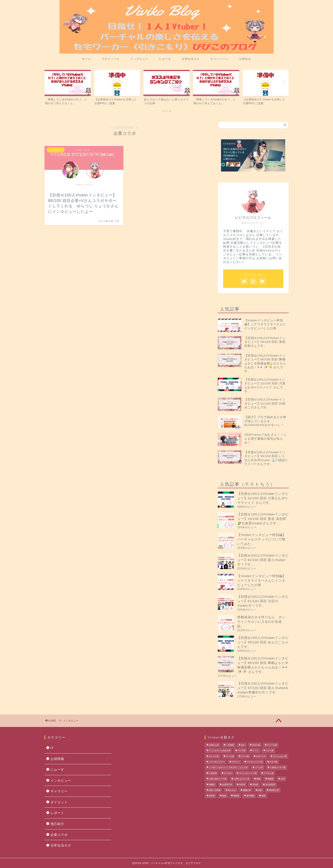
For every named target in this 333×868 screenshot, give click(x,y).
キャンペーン (220, 59)
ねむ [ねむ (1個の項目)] (243, 745)
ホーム (87, 59)
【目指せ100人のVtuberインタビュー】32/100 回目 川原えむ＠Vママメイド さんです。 (263, 498)
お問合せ (245, 59)
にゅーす (165, 59)
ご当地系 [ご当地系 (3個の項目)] (230, 745)
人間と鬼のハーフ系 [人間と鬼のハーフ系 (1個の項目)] (218, 779)
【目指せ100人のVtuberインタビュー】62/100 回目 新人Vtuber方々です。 (263, 560)
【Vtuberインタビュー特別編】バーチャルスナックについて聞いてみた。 (262, 539)
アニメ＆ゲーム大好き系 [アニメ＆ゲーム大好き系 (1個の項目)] (220, 751)
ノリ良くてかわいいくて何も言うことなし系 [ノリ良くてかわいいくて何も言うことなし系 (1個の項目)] (228, 768)
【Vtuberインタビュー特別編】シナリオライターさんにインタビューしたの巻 (262, 580)
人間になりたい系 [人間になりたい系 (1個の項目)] (242, 779)
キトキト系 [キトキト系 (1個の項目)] (214, 756)
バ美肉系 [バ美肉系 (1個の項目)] (213, 773)
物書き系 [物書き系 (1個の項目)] (247, 790)
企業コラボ (59, 835)
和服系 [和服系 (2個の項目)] (212, 785)
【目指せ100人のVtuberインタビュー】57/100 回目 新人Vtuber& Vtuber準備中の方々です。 (263, 688)
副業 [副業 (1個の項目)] (258, 779)
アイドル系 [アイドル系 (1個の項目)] (272, 745)
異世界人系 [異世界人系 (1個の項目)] (274, 790)
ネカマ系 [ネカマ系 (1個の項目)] (273, 762)
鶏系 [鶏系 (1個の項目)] (263, 796)
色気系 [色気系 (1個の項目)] (212, 796)
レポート (57, 813)
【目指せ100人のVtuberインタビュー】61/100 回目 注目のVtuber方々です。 (263, 601)
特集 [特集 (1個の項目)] (260, 790)
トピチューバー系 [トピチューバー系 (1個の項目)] (255, 762)
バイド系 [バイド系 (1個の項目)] (259, 768)
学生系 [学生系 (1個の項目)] (242, 785)
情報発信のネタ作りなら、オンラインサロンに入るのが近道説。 (261, 622)
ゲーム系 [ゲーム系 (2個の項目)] (245, 756)
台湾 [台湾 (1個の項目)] (283, 779)
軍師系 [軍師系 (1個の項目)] (236, 796)
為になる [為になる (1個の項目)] (232, 790)
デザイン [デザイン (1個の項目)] (236, 762)
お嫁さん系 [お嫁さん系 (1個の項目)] (214, 745)
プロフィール (111, 59)
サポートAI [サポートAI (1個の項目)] (261, 756)
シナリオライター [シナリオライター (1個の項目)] (217, 762)
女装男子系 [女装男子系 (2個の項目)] (227, 785)
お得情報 (57, 759)
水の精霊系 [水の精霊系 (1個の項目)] (270, 785)
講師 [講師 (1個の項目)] (224, 796)
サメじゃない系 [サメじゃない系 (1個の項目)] (280, 756)
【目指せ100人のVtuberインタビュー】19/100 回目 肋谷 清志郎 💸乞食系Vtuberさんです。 (263, 519)
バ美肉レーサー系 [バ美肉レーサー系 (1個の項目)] (278, 768)
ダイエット (59, 802)
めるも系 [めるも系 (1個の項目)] (256, 745)
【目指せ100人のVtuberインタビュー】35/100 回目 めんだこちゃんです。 (263, 642)
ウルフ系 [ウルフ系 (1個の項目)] (270, 751)
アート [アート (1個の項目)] (256, 751)
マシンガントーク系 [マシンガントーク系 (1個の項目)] (248, 773)
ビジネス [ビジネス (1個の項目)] (228, 773)
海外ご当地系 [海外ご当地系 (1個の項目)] (215, 790)
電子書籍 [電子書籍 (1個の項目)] (250, 796)
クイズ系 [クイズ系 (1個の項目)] (230, 756)
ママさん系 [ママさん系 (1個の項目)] (269, 773)
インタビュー (139, 59)
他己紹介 (57, 824)
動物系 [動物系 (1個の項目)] (271, 779)
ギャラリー (59, 791)
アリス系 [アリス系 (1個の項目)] (242, 751)
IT (52, 748)
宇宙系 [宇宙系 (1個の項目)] (255, 785)
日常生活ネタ (191, 59)
